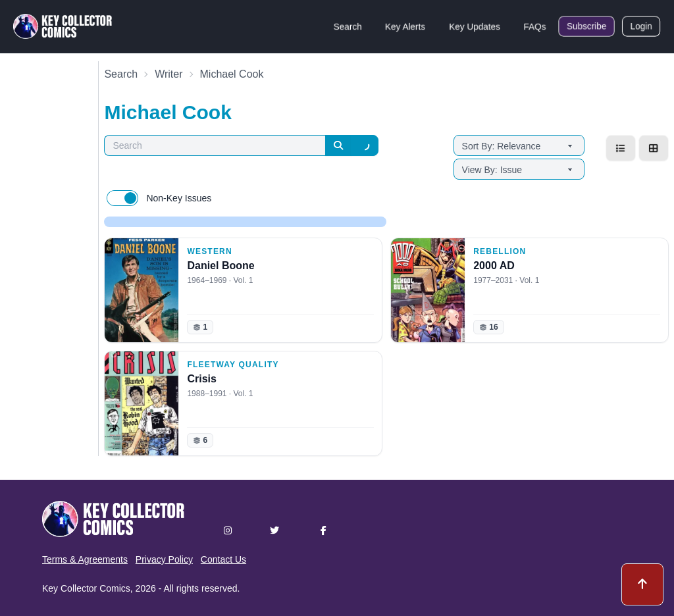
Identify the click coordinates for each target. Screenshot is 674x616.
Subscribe (586, 26)
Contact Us (223, 559)
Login (641, 26)
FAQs (535, 26)
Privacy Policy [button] (164, 559)
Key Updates (475, 26)
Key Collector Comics (86, 588)
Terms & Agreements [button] (85, 559)
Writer (168, 74)
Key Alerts (405, 26)
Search (348, 26)
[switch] (122, 198)
